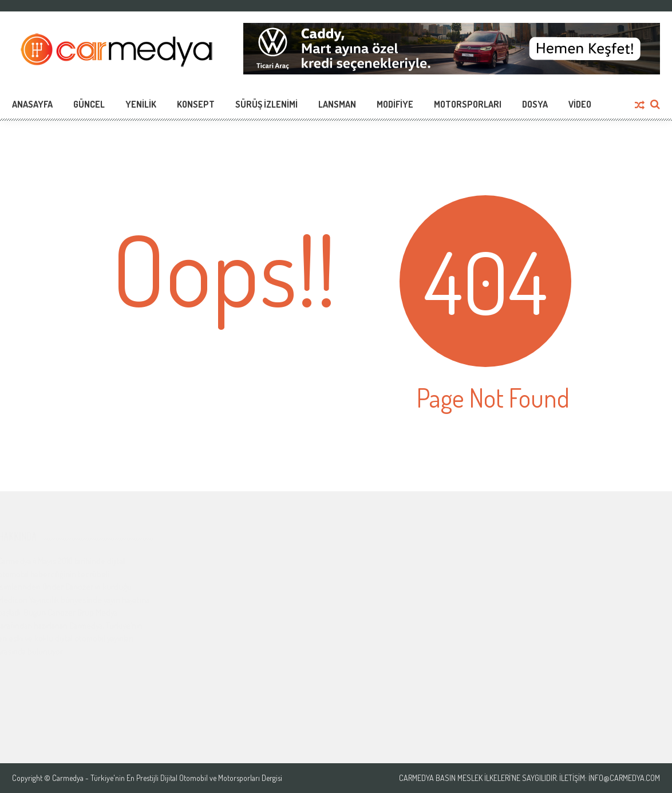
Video (580, 104)
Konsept (196, 104)
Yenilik (141, 104)
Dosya (535, 104)
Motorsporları (468, 104)
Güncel (89, 104)
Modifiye (395, 104)
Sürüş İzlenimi (266, 104)
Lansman (337, 104)
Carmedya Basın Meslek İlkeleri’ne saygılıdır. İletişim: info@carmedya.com (529, 778)
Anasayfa (32, 104)
